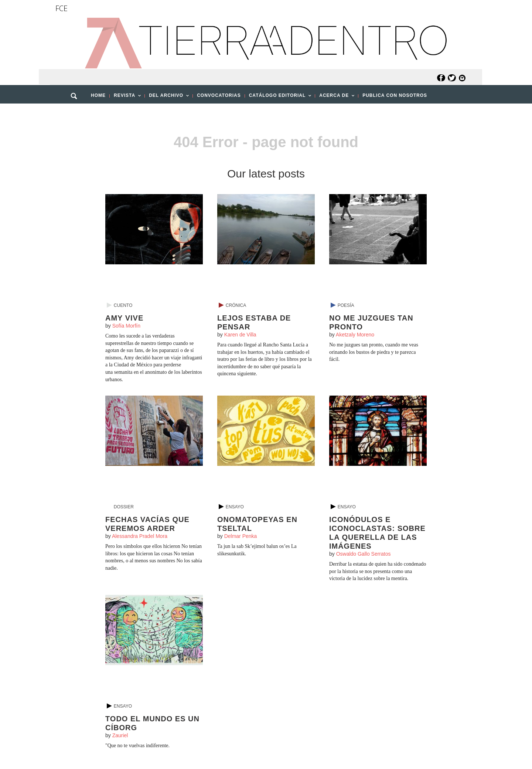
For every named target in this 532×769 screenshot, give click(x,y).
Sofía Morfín (126, 326)
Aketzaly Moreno (355, 335)
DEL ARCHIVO (167, 98)
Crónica (236, 305)
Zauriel (120, 735)
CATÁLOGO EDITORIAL (278, 98)
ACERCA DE (335, 98)
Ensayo (235, 507)
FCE (62, 8)
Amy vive (124, 318)
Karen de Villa (240, 335)
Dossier (124, 507)
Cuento (123, 305)
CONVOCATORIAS (219, 95)
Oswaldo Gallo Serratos (364, 554)
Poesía (346, 305)
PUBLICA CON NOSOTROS (395, 95)
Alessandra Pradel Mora (140, 536)
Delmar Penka (241, 536)
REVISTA (125, 98)
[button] (76, 112)
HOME (98, 95)
